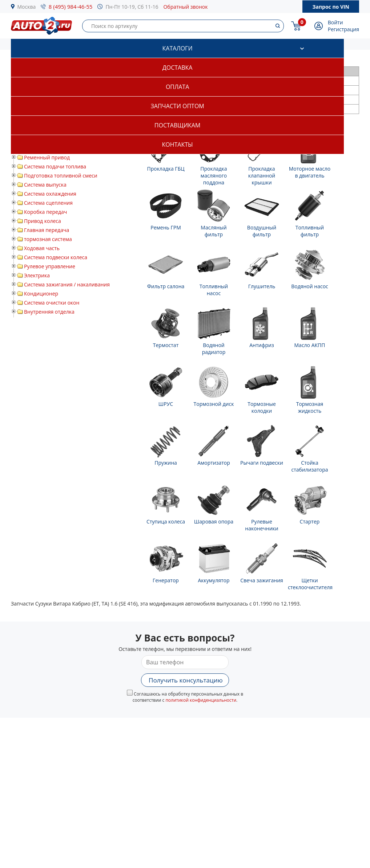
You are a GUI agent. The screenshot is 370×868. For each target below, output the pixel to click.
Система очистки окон (52, 303)
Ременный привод (47, 157)
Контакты (178, 144)
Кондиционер (41, 294)
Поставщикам (177, 125)
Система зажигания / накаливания (67, 284)
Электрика (37, 275)
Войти (335, 22)
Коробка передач (45, 212)
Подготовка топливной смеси (61, 176)
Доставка (178, 68)
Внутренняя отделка (49, 312)
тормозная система (48, 239)
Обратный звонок (185, 7)
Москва (27, 7)
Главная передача (47, 230)
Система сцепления (48, 203)
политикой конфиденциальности (201, 700)
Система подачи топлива (55, 166)
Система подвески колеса (56, 257)
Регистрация (343, 29)
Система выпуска (45, 185)
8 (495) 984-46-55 (71, 7)
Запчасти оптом (177, 106)
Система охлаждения (50, 194)
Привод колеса (43, 221)
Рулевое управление (50, 266)
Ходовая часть (42, 248)
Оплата (177, 87)
